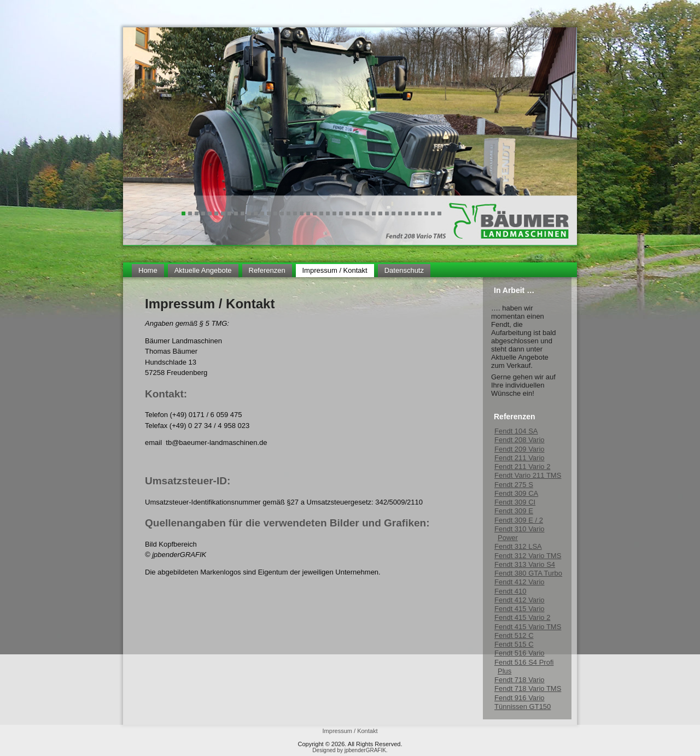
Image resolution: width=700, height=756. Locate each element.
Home (148, 270)
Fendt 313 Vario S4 (525, 564)
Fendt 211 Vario (520, 458)
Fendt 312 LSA (518, 546)
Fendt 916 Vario (520, 698)
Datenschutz (404, 270)
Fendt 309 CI (515, 502)
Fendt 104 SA (516, 431)
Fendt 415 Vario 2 (522, 617)
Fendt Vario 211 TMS (528, 475)
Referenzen (267, 270)
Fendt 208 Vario (520, 440)
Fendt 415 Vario (520, 609)
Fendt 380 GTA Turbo (528, 573)
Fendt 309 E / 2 (519, 520)
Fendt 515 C (514, 644)
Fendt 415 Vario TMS (528, 627)
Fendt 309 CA (516, 493)
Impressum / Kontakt (335, 270)
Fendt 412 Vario (520, 582)
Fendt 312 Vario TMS (528, 556)
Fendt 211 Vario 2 (522, 467)
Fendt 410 (511, 591)
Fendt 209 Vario (520, 449)
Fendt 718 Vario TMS (528, 688)
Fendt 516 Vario (520, 653)
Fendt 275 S (514, 485)
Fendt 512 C (514, 635)
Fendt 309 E (514, 511)
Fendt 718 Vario (520, 680)
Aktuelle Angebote (203, 270)
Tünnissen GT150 (523, 707)
